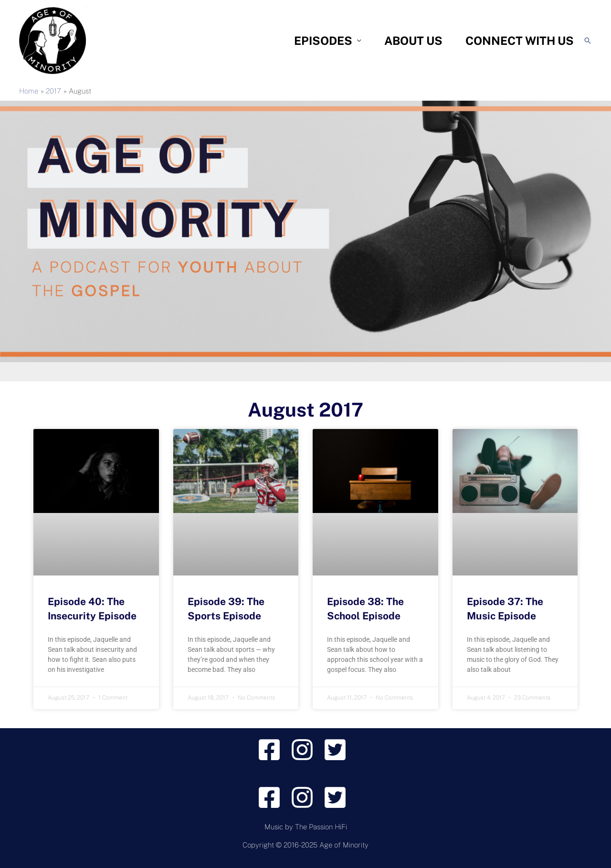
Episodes (323, 41)
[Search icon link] (588, 41)
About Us (413, 41)
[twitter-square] (339, 750)
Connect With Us (520, 41)
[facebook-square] (273, 750)
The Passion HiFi (321, 827)
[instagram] (306, 750)
